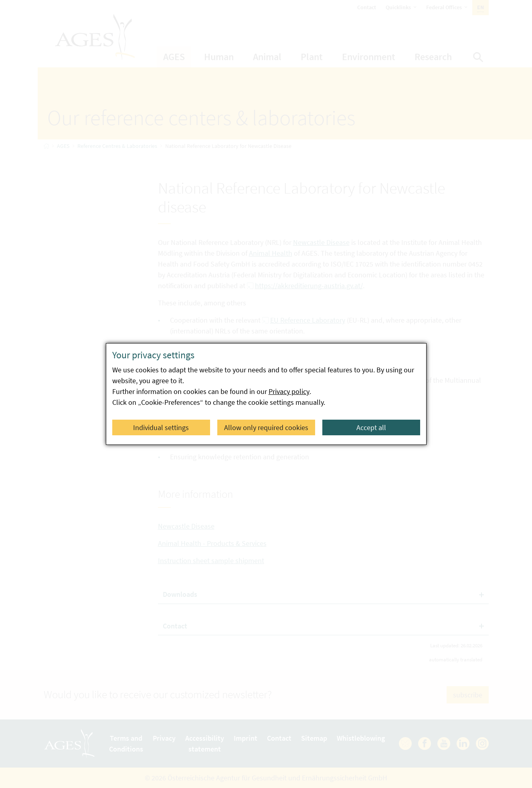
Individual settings (161, 427)
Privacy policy (289, 391)
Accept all (371, 427)
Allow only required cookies (266, 427)
